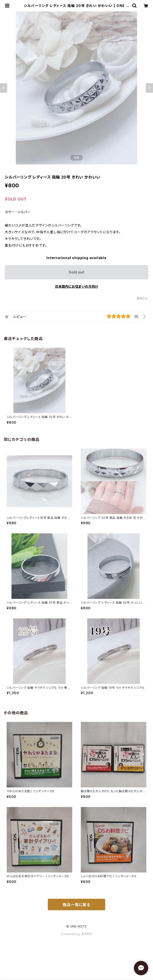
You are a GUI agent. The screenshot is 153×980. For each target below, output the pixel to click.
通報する (142, 298)
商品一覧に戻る (76, 905)
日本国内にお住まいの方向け (76, 286)
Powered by (76, 934)
